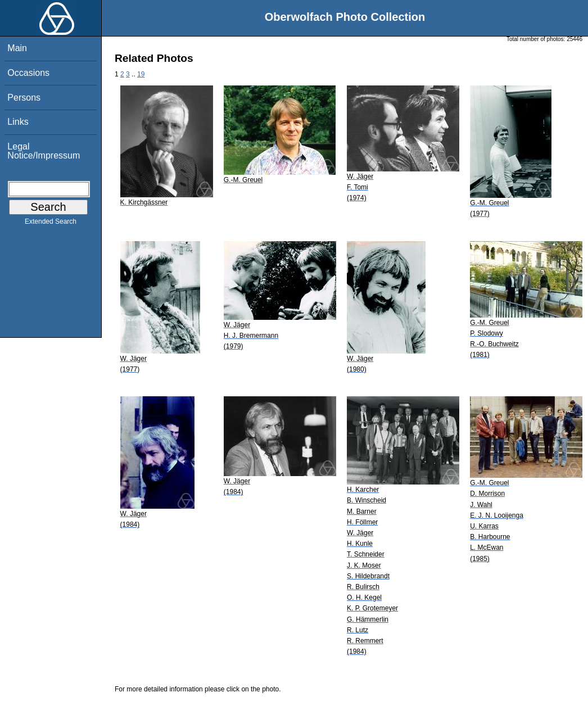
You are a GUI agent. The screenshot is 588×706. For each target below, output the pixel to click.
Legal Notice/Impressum (44, 151)
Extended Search (51, 224)
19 (141, 74)
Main (17, 48)
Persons (24, 98)
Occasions (28, 73)
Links (18, 122)
